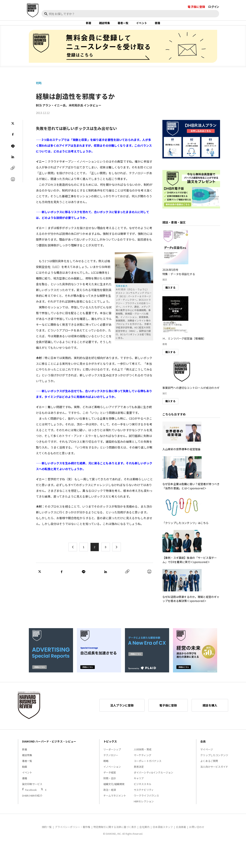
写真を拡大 (122, 292)
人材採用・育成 (143, 755)
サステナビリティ (144, 796)
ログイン (214, 7)
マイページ (207, 755)
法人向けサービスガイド (214, 773)
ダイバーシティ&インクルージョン (153, 778)
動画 (25, 773)
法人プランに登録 (122, 711)
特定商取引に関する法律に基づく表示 (115, 833)
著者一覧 (123, 26)
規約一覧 (47, 833)
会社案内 (144, 833)
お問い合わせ (197, 833)
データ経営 (110, 778)
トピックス (110, 747)
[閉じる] (239, 21)
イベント (142, 26)
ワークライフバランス (146, 801)
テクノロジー (111, 761)
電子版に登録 (196, 7)
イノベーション (112, 773)
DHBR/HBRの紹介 (32, 801)
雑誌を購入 (210, 711)
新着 (89, 26)
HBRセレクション (144, 807)
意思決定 (139, 773)
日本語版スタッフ (163, 833)
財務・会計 (110, 784)
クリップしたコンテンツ (214, 761)
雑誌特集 (104, 26)
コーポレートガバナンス (148, 767)
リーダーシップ (112, 755)
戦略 (39, 89)
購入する (170, 293)
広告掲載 (181, 833)
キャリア (139, 784)
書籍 (157, 26)
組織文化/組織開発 (114, 790)
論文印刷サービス (32, 790)
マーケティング (143, 761)
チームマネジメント (115, 801)
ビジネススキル (143, 790)
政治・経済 (110, 796)
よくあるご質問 (209, 767)
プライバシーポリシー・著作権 (72, 833)
